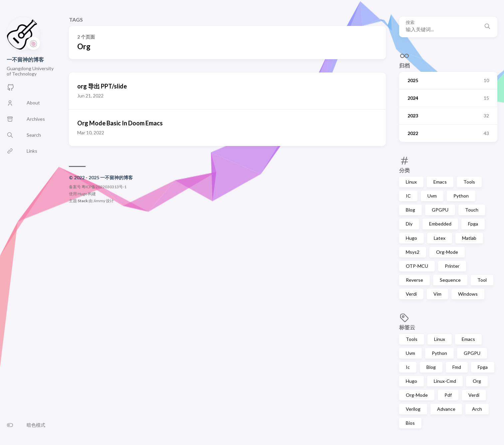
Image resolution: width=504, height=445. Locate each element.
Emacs (440, 182)
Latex (440, 238)
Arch (477, 409)
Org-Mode (447, 252)
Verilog (413, 409)
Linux (411, 182)
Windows (468, 294)
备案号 (75, 187)
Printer (452, 266)
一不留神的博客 (25, 59)
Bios (410, 423)
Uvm (432, 196)
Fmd (457, 367)
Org (477, 381)
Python (461, 196)
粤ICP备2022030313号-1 (104, 187)
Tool (482, 280)
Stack (83, 201)
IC (408, 196)
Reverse (414, 280)
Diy (409, 224)
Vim (437, 294)
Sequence (450, 280)
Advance (446, 409)
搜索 (410, 22)
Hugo (411, 238)
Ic (408, 367)
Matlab (469, 238)
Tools (469, 182)
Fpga (473, 224)
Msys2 (413, 252)
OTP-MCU (417, 266)
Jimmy (99, 201)
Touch (472, 210)
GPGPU (440, 210)
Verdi (411, 294)
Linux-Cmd (445, 381)
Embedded (440, 224)
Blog (410, 210)
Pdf (448, 395)
